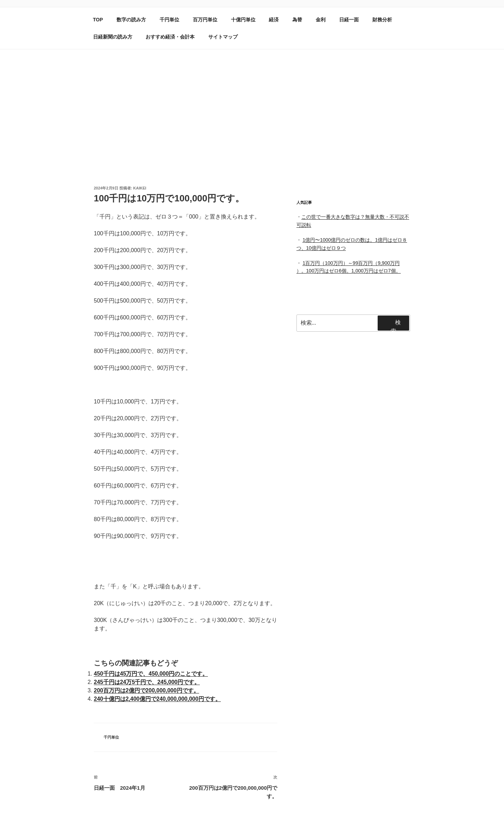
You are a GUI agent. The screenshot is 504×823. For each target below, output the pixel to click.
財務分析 (382, 20)
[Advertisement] (252, 102)
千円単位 (169, 20)
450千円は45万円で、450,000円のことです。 (151, 674)
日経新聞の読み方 (113, 37)
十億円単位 (243, 20)
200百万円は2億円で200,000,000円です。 (146, 690)
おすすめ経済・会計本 (170, 37)
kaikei (140, 188)
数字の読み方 (131, 20)
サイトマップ (223, 37)
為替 (297, 20)
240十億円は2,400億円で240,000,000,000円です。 (157, 699)
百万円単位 (205, 20)
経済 (274, 20)
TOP (98, 20)
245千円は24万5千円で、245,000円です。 (147, 682)
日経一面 (349, 20)
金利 (321, 20)
